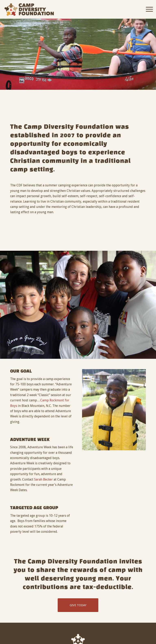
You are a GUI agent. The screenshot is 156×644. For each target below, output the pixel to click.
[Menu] (147, 9)
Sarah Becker (43, 479)
